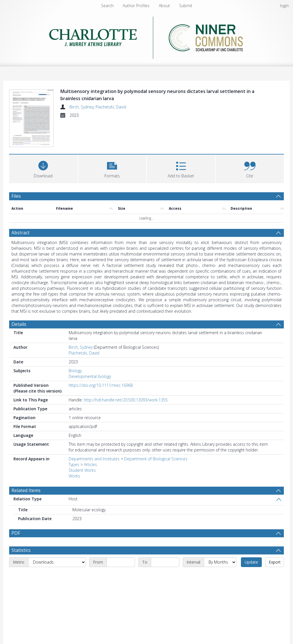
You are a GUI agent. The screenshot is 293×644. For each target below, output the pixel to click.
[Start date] (121, 576)
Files (16, 196)
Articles (90, 464)
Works (74, 476)
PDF (16, 533)
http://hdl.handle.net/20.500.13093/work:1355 (126, 400)
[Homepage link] (147, 36)
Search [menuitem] (107, 6)
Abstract (20, 233)
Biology (75, 371)
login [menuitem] (284, 6)
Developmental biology (90, 376)
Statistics (21, 564)
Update (251, 576)
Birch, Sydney (82, 107)
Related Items (26, 490)
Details (19, 324)
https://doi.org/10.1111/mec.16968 (101, 385)
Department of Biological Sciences (156, 459)
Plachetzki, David (111, 107)
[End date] (165, 576)
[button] (112, 168)
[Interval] (220, 576)
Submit (186, 6)
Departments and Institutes (94, 459)
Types (74, 464)
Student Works (82, 470)
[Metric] (57, 576)
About (164, 6)
